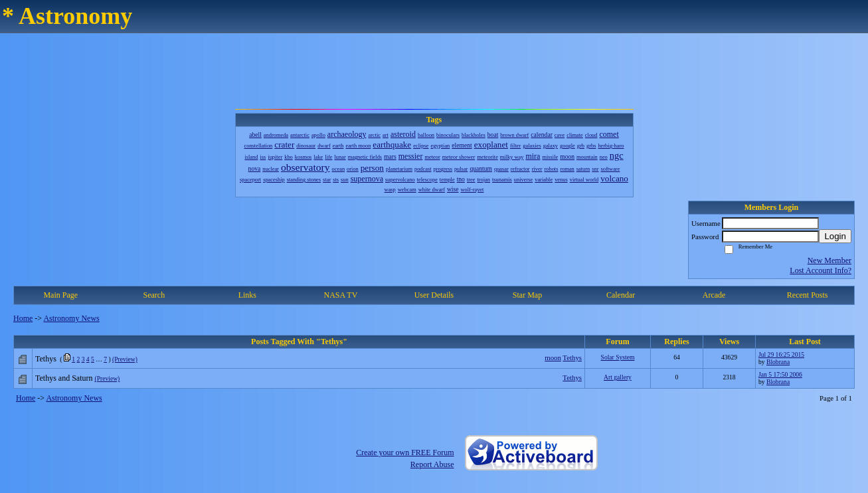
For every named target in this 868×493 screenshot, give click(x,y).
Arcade (714, 295)
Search (154, 295)
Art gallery (618, 377)
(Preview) (125, 359)
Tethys (572, 357)
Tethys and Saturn (64, 378)
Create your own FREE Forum (405, 452)
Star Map (527, 295)
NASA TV (341, 295)
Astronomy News (71, 318)
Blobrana (778, 362)
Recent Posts (808, 295)
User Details (434, 295)
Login (835, 236)
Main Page (60, 295)
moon (553, 357)
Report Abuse (432, 464)
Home (23, 318)
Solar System (618, 357)
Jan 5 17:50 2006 (780, 374)
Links (247, 295)
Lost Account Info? (821, 270)
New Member (829, 260)
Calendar (621, 295)
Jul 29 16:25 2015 (781, 354)
